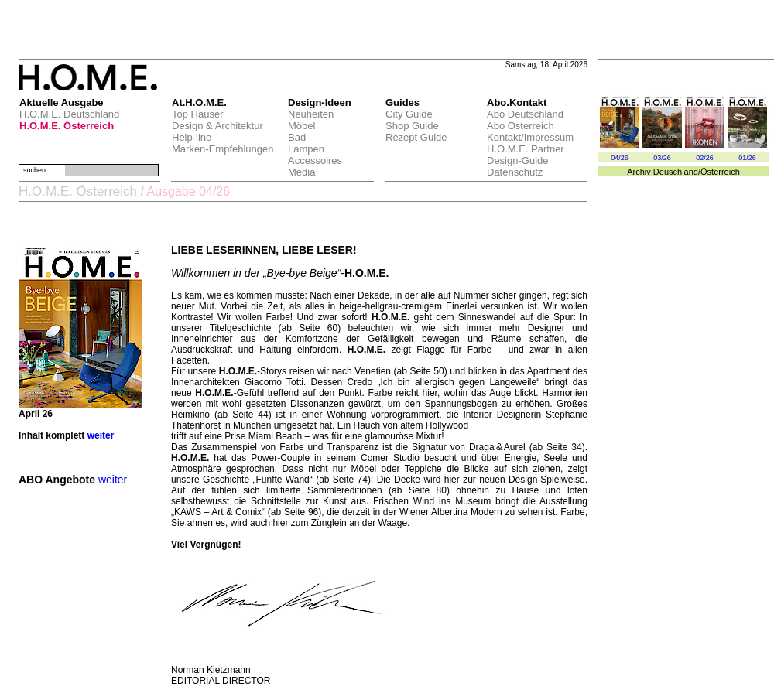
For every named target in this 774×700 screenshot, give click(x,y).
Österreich (720, 172)
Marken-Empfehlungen (223, 149)
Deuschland (676, 172)
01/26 (747, 158)
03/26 (662, 158)
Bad (297, 137)
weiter (101, 435)
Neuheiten (311, 114)
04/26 (620, 158)
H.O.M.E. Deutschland (69, 114)
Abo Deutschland (525, 114)
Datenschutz (515, 172)
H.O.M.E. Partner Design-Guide (526, 155)
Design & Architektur (217, 126)
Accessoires (315, 160)
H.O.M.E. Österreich (67, 126)
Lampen (306, 149)
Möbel (301, 126)
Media (301, 172)
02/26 (705, 158)
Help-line (192, 137)
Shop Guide (412, 126)
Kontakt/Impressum (530, 137)
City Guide (409, 114)
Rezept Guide (416, 137)
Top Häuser (197, 114)
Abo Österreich (521, 126)
